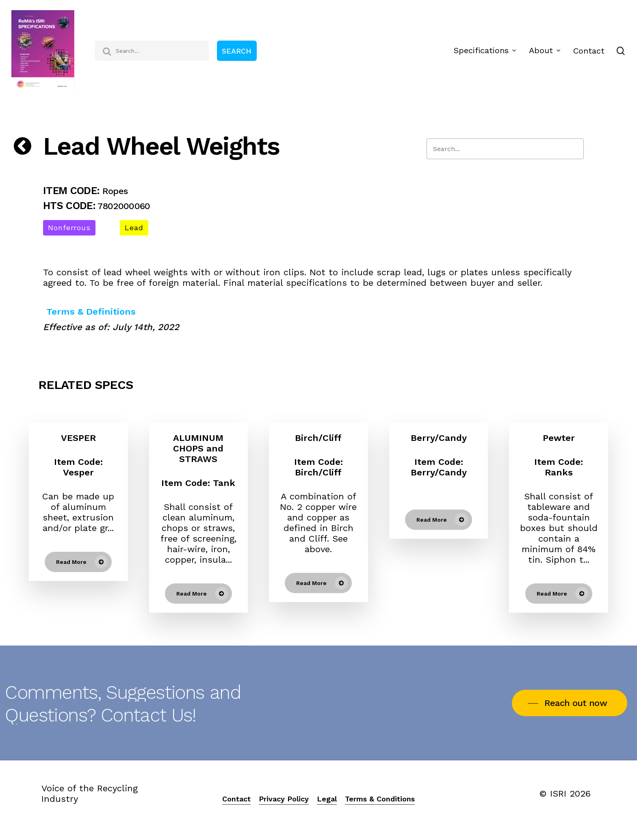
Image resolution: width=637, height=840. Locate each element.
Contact (236, 799)
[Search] (505, 149)
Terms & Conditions (380, 799)
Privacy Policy (284, 799)
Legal (327, 799)
